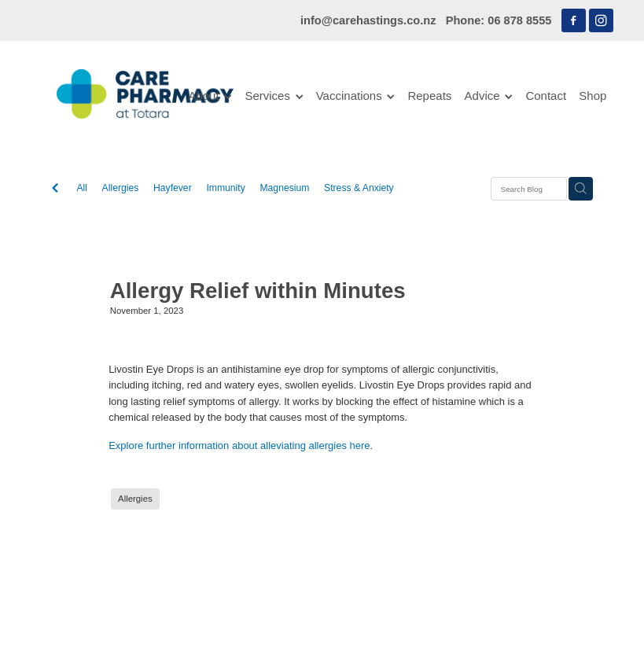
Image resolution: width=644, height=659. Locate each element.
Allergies (121, 188)
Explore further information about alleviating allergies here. (241, 445)
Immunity (225, 188)
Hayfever (173, 188)
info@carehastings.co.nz (368, 20)
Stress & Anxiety (359, 188)
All (82, 188)
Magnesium (284, 188)
